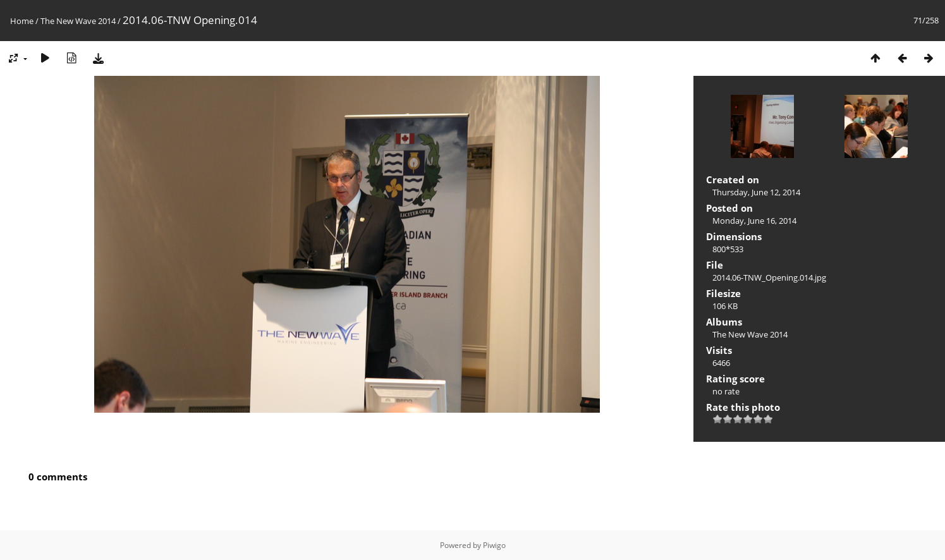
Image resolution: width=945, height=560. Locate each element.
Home (22, 21)
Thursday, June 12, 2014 (756, 192)
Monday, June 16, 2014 (754, 221)
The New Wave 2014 (78, 21)
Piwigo (494, 545)
